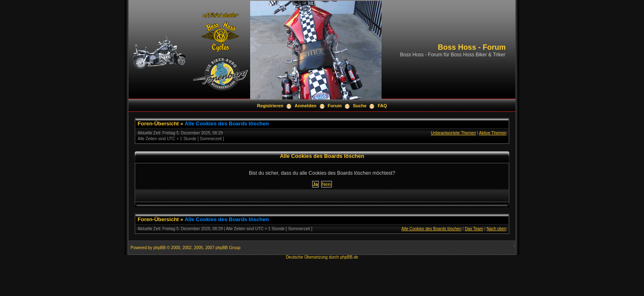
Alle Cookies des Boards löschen (227, 124)
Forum (335, 106)
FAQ (383, 106)
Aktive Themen (493, 133)
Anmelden (305, 106)
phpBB (159, 248)
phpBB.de (349, 257)
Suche (360, 106)
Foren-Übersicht (158, 124)
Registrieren (270, 106)
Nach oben (497, 229)
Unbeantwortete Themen (453, 133)
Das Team (474, 229)
